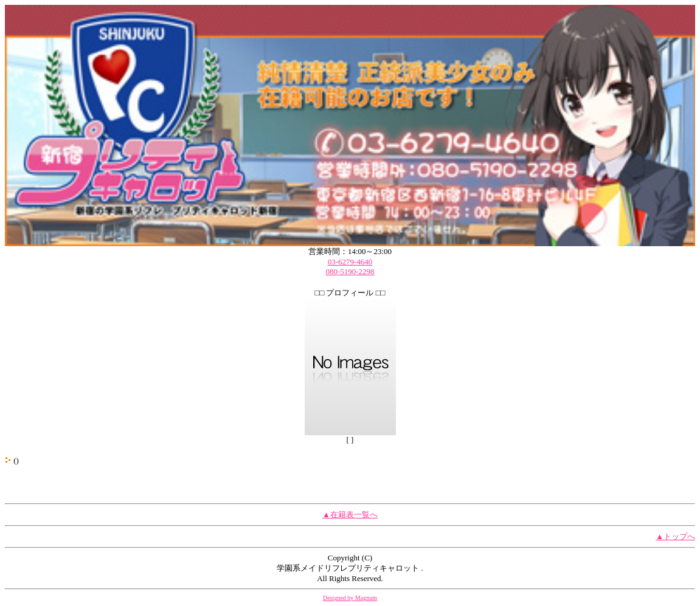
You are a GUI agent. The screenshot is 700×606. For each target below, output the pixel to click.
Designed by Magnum (350, 598)
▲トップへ (675, 536)
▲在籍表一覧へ (350, 515)
